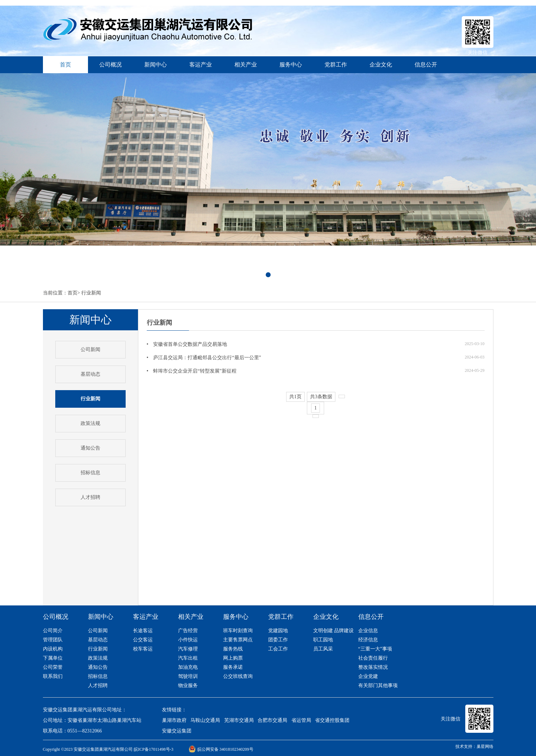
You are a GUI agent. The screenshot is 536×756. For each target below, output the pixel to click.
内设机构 (53, 649)
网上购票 (233, 658)
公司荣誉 (53, 667)
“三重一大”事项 (375, 649)
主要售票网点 (238, 640)
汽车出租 (188, 658)
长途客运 (143, 631)
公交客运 (143, 640)
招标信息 (90, 473)
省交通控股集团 (332, 720)
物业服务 (188, 685)
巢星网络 (485, 747)
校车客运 (143, 649)
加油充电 (188, 667)
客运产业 (201, 65)
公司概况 (111, 65)
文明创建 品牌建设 (334, 631)
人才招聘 (90, 497)
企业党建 (368, 676)
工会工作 (278, 649)
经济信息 (368, 640)
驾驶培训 (188, 676)
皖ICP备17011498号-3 (153, 749)
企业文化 (381, 65)
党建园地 (278, 631)
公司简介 (53, 631)
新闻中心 (156, 65)
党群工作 (336, 65)
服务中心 (291, 65)
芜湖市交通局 (239, 720)
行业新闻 (91, 293)
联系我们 (53, 676)
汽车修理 (188, 649)
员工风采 (323, 649)
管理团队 (53, 640)
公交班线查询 (238, 676)
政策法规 (90, 423)
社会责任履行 (373, 658)
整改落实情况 (373, 667)
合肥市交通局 (272, 720)
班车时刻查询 (238, 631)
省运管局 (301, 720)
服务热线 (233, 649)
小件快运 (188, 640)
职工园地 (323, 640)
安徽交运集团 (177, 731)
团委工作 (278, 640)
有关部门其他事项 (378, 685)
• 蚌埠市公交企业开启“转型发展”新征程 (192, 371)
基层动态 (90, 374)
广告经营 (188, 631)
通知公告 (90, 448)
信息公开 (426, 65)
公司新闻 (90, 350)
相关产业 (246, 65)
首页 (72, 293)
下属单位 (53, 658)
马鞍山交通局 (205, 720)
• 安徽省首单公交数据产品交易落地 (187, 344)
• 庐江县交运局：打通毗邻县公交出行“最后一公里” (204, 358)
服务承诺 (233, 667)
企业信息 (368, 631)
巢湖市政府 (174, 720)
